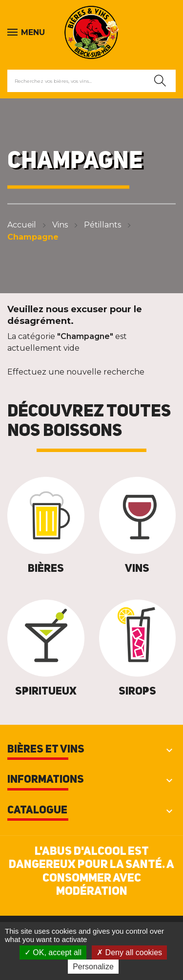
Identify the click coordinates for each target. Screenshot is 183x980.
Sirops (137, 692)
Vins (137, 569)
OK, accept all (53, 952)
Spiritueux (46, 692)
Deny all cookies (129, 952)
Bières (46, 569)
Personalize (93, 967)
